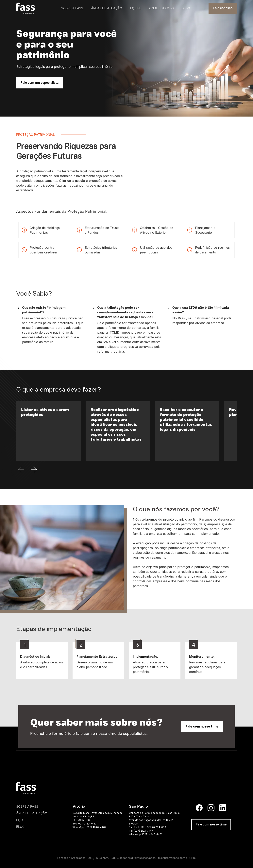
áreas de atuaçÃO (32, 813)
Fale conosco (223, 8)
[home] (25, 8)
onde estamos (161, 8)
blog (186, 8)
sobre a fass (72, 8)
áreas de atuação (107, 8)
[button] (34, 469)
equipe (136, 8)
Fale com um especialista (40, 83)
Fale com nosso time (202, 726)
